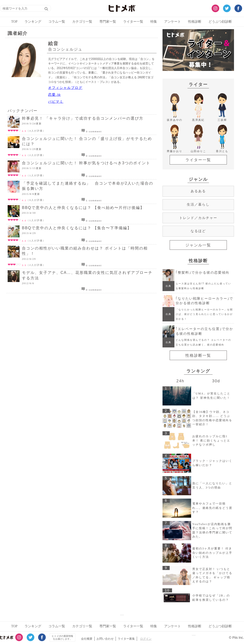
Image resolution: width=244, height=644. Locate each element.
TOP (14, 22)
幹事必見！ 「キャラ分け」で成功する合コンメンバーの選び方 (83, 118)
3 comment (92, 131)
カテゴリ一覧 (82, 22)
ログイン (146, 639)
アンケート (173, 22)
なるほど (198, 231)
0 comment (92, 156)
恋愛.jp (54, 95)
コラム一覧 (57, 22)
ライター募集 (126, 639)
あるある (198, 191)
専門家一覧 (108, 22)
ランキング (33, 22)
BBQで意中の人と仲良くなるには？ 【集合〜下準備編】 (77, 228)
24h (180, 381)
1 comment (92, 200)
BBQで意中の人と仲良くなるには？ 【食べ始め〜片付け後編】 (83, 208)
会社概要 (87, 639)
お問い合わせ (105, 639)
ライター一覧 (133, 22)
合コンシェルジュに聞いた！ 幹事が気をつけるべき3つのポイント (86, 163)
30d (216, 381)
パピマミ (56, 101)
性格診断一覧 (198, 355)
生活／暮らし (198, 204)
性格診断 (195, 22)
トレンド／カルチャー (198, 218)
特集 (154, 22)
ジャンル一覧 (198, 245)
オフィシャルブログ (65, 88)
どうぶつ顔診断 (220, 22)
